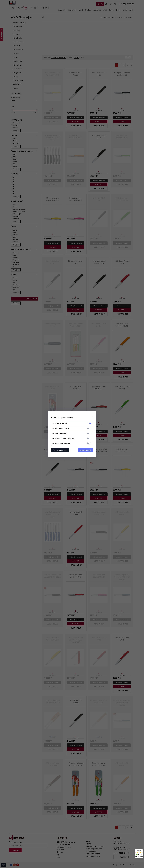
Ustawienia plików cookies (62, 417)
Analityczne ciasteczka (62, 433)
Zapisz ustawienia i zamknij (60, 450)
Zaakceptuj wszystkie (85, 450)
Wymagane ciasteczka (61, 423)
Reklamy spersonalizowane (63, 443)
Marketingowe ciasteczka (62, 428)
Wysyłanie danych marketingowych (65, 438)
